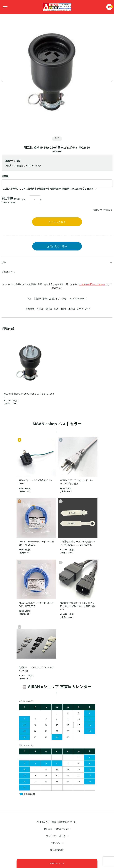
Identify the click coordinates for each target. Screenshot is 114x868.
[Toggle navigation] (5, 7)
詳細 (4, 262)
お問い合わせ (57, 843)
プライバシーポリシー (57, 836)
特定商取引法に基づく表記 (57, 829)
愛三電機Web (57, 850)
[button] (2, 81)
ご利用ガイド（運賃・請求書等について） (57, 822)
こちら (12, 272)
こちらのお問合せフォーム (92, 284)
